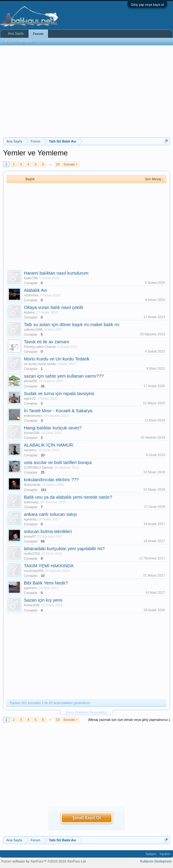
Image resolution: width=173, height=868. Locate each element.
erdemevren (33, 416)
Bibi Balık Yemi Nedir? (46, 583)
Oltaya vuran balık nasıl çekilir (54, 307)
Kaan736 (31, 278)
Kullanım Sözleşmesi (156, 861)
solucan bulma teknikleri (48, 531)
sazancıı (30, 450)
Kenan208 (32, 433)
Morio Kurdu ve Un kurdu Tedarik (57, 359)
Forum (38, 34)
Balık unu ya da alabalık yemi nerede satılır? (68, 497)
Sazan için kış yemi (43, 600)
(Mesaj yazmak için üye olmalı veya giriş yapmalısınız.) (129, 720)
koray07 (30, 536)
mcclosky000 (34, 571)
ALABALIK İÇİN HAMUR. (49, 445)
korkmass (31, 502)
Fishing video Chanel (40, 347)
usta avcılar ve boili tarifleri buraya (58, 463)
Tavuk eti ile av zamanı (47, 342)
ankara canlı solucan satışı (51, 514)
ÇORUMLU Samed (38, 467)
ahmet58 (30, 381)
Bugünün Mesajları (20, 41)
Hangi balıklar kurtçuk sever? (53, 428)
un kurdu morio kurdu (40, 364)
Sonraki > (71, 164)
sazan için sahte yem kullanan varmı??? (64, 376)
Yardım (165, 854)
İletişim (151, 854)
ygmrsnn (30, 588)
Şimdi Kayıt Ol (86, 818)
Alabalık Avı (36, 290)
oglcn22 (30, 398)
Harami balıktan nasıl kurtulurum (56, 273)
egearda (30, 519)
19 (58, 164)
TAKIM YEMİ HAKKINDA (49, 566)
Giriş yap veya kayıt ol (147, 5)
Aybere (29, 312)
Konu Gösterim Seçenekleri (87, 712)
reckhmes (31, 295)
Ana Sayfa (16, 33)
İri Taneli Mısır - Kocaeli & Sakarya (58, 411)
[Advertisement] (86, 91)
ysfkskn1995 (33, 329)
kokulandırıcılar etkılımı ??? (51, 480)
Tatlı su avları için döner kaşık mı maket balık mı (72, 325)
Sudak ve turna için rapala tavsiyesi (59, 394)
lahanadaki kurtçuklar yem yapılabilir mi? (64, 549)
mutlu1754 (32, 554)
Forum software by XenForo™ (44, 861)
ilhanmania (32, 485)
